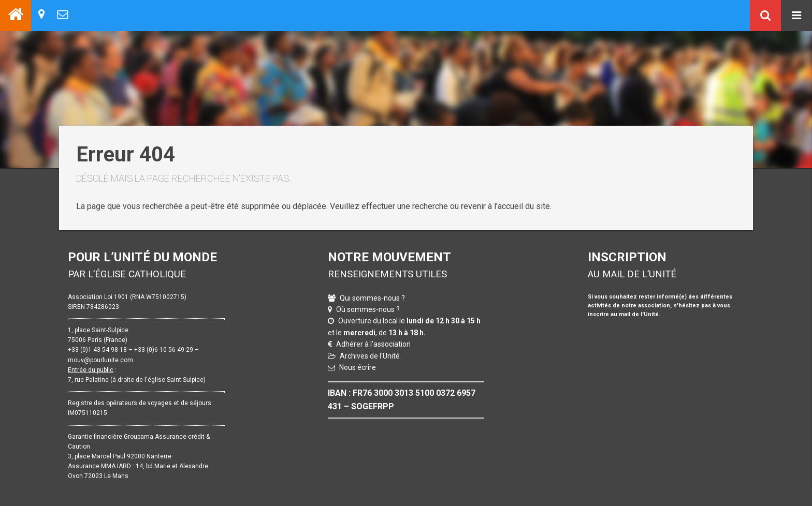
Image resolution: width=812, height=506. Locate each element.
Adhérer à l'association (373, 344)
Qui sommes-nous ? (372, 298)
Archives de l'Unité (370, 356)
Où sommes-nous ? (368, 309)
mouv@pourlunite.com (100, 360)
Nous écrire (358, 367)
